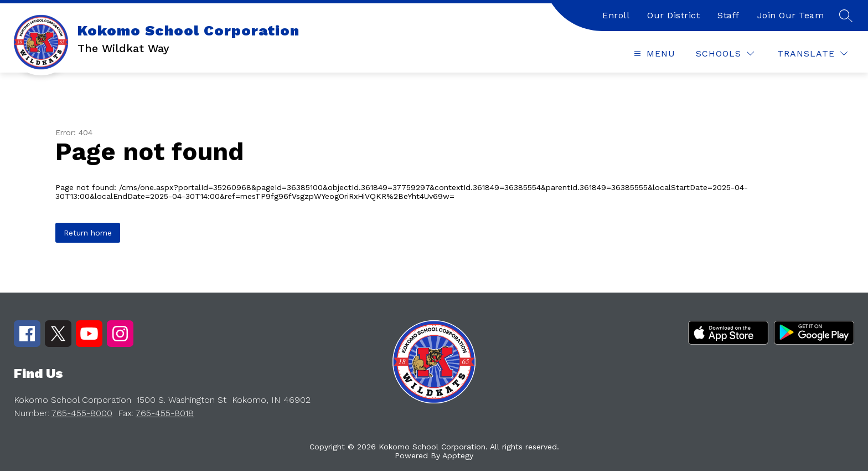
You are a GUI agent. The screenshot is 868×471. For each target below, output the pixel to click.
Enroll (616, 15)
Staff (728, 15)
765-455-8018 (165, 413)
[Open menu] (653, 53)
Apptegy (458, 455)
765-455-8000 (82, 413)
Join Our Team (791, 15)
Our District (673, 15)
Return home (88, 233)
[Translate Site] (812, 53)
